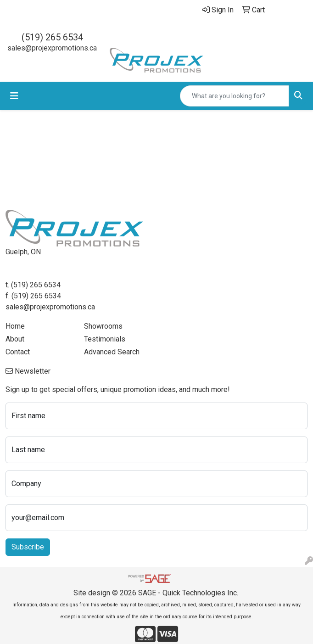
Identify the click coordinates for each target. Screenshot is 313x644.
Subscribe (28, 547)
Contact (18, 352)
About (15, 339)
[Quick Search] (235, 96)
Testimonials (105, 339)
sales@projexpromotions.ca (52, 48)
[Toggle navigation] (14, 96)
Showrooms (103, 326)
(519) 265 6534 (52, 37)
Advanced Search (112, 352)
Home (15, 326)
